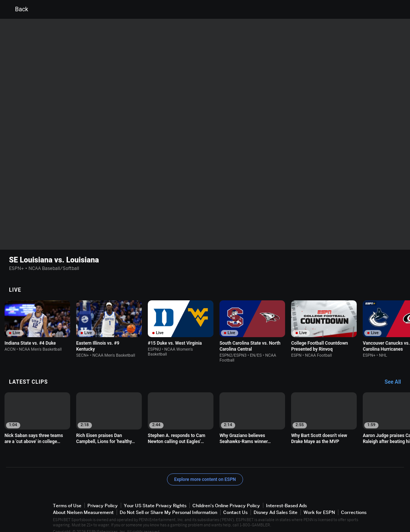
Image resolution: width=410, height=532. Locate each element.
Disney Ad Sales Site (276, 503)
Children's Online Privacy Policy (226, 496)
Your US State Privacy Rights (155, 496)
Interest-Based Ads (286, 496)
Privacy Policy (103, 496)
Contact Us (235, 503)
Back (17, 9)
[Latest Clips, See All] (396, 373)
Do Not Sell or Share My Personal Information (168, 503)
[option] (37, 317)
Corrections (354, 503)
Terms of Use (67, 496)
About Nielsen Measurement (83, 503)
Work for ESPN (319, 503)
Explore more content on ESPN (205, 470)
